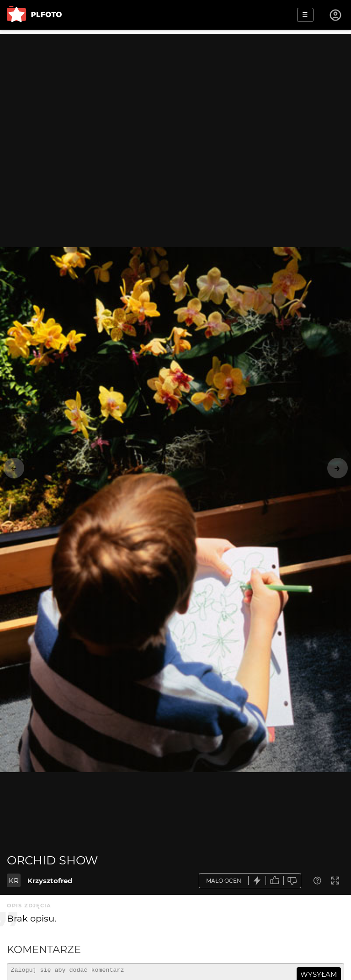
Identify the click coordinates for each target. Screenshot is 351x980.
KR (14, 881)
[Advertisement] (175, 98)
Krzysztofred (50, 881)
